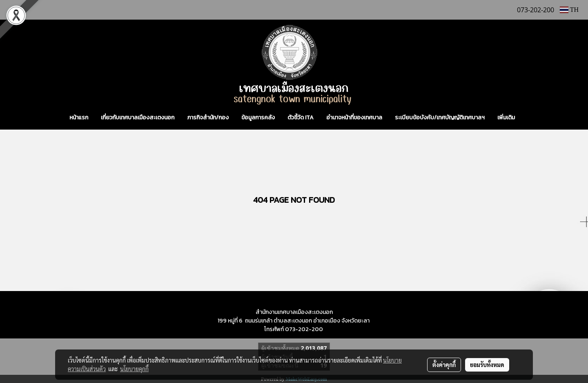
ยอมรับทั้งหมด (487, 365)
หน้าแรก (79, 118)
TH (569, 10)
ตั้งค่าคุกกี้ (444, 365)
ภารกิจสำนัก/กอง (208, 118)
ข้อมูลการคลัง (258, 118)
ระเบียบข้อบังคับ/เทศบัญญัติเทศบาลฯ (440, 118)
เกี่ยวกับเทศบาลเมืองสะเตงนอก (138, 118)
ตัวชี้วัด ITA (301, 118)
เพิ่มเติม (506, 118)
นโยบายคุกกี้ (134, 369)
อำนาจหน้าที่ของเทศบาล (354, 118)
